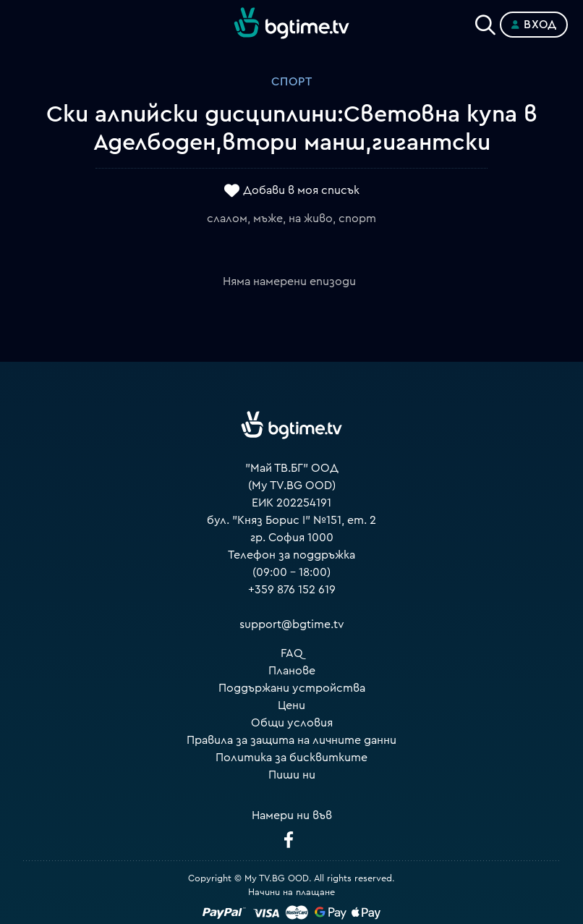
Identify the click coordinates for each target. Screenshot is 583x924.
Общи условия (292, 723)
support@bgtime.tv (292, 624)
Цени (291, 705)
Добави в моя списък (301, 190)
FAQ (292, 653)
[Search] (485, 22)
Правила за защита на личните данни (291, 740)
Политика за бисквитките (291, 758)
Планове (292, 671)
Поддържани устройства (292, 688)
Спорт (292, 82)
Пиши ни (292, 775)
